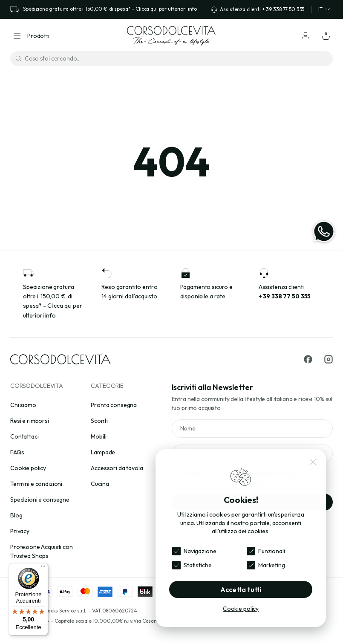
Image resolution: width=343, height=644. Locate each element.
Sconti (99, 421)
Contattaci (24, 436)
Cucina (100, 484)
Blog (16, 515)
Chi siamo (23, 405)
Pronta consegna (114, 405)
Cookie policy (28, 468)
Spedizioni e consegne (40, 500)
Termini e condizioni (36, 484)
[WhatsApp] (324, 231)
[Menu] (43, 568)
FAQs (17, 452)
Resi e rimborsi (30, 421)
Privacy (20, 531)
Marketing (272, 565)
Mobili (98, 436)
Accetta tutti (241, 589)
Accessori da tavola (117, 468)
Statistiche (197, 565)
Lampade (103, 452)
